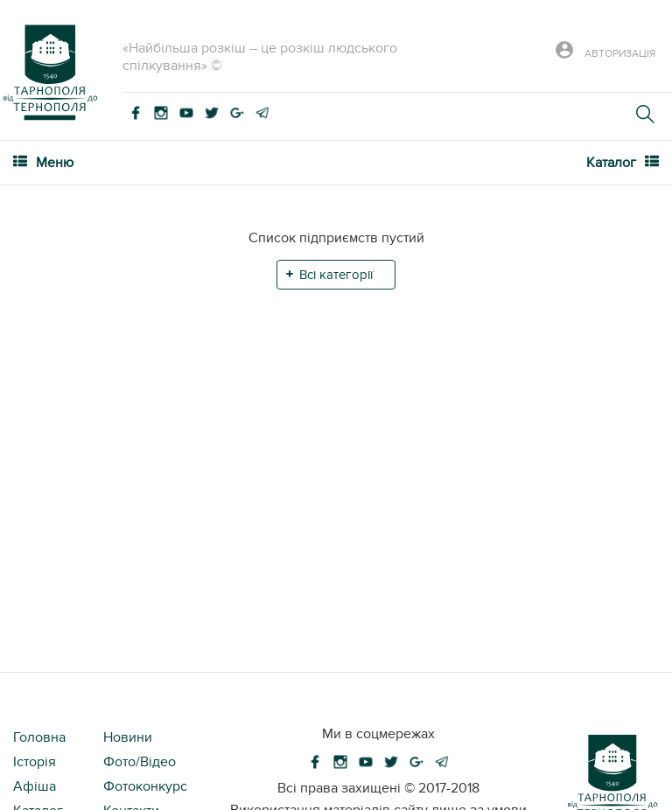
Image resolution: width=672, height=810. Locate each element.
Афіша (35, 786)
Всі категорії (336, 275)
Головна (39, 737)
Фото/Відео (140, 762)
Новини (128, 737)
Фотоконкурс (145, 786)
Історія (35, 762)
